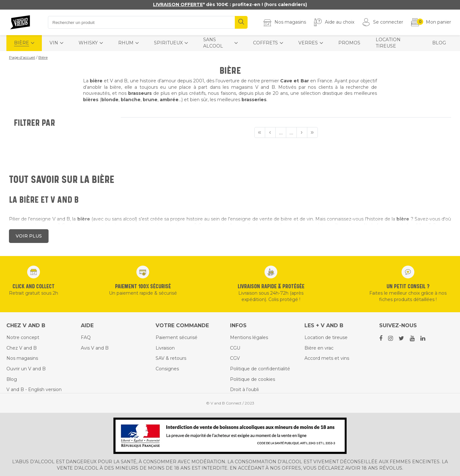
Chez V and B (22, 348)
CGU (235, 348)
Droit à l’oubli (244, 389)
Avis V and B (95, 348)
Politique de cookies (253, 379)
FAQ (86, 337)
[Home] (20, 22)
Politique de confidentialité (260, 369)
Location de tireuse (326, 337)
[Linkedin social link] (423, 338)
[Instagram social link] (391, 338)
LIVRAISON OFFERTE (178, 4)
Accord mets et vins (327, 358)
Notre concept (23, 337)
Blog (12, 379)
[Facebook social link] (381, 338)
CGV (235, 358)
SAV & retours (171, 358)
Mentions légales (249, 337)
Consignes (167, 369)
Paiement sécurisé (176, 337)
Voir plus (29, 236)
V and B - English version (34, 389)
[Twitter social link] (402, 338)
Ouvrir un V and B (26, 369)
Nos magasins (22, 358)
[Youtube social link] (413, 338)
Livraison (165, 348)
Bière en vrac (319, 348)
